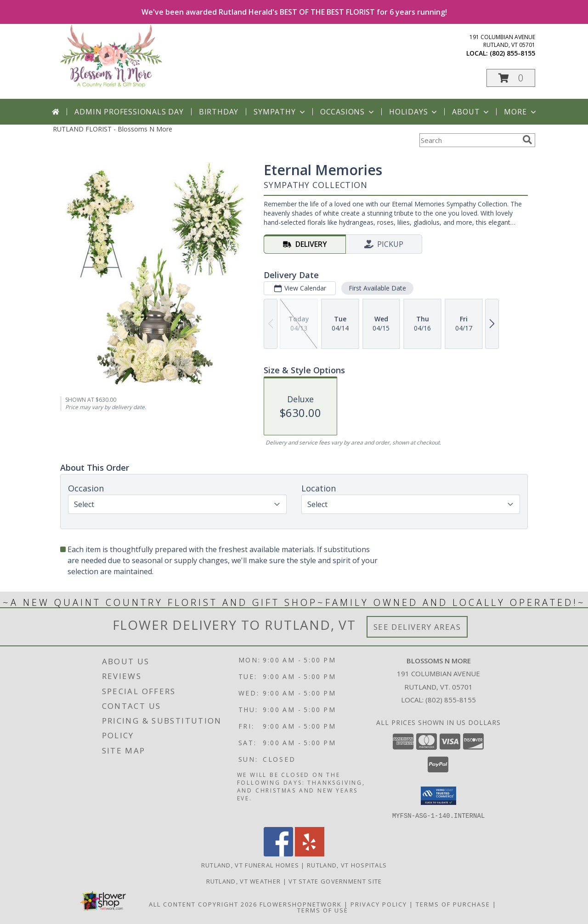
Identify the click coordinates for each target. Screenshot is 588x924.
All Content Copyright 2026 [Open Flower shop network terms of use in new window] (203, 904)
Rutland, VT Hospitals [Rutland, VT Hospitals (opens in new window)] (347, 865)
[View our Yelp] (310, 853)
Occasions (348, 112)
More (521, 112)
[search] (527, 140)
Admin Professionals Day (129, 112)
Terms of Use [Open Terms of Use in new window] (323, 910)
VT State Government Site (335, 881)
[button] (511, 78)
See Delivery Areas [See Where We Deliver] (417, 627)
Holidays (414, 112)
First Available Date (377, 288)
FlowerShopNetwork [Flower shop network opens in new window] (301, 904)
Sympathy (280, 112)
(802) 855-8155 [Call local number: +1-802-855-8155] (512, 53)
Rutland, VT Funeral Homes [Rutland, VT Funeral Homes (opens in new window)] (250, 865)
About (471, 112)
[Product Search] (469, 140)
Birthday (219, 112)
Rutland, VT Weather (244, 881)
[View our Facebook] (278, 853)
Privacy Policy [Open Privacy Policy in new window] (379, 904)
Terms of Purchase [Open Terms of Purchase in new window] (453, 904)
